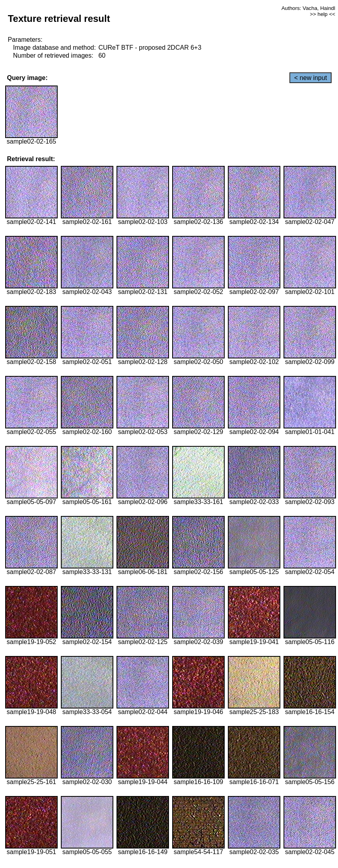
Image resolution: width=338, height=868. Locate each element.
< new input (311, 78)
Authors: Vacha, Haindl (308, 8)
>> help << (322, 14)
